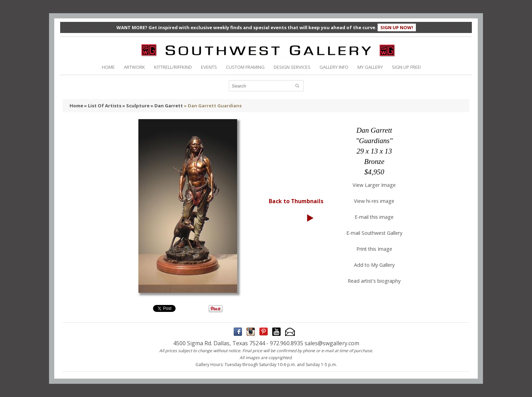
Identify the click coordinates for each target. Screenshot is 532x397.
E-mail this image (374, 217)
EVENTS (209, 67)
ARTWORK (134, 67)
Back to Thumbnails (296, 201)
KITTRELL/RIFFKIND (173, 67)
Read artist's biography (374, 281)
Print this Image (374, 249)
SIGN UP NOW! (397, 27)
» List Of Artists (103, 106)
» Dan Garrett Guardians (213, 106)
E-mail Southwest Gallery (374, 233)
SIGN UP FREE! (406, 67)
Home (76, 106)
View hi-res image (374, 201)
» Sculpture (136, 106)
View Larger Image (374, 185)
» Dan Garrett (167, 106)
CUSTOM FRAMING (245, 67)
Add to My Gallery (374, 265)
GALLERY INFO (334, 67)
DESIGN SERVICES (292, 67)
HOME (108, 67)
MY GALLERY (370, 67)
